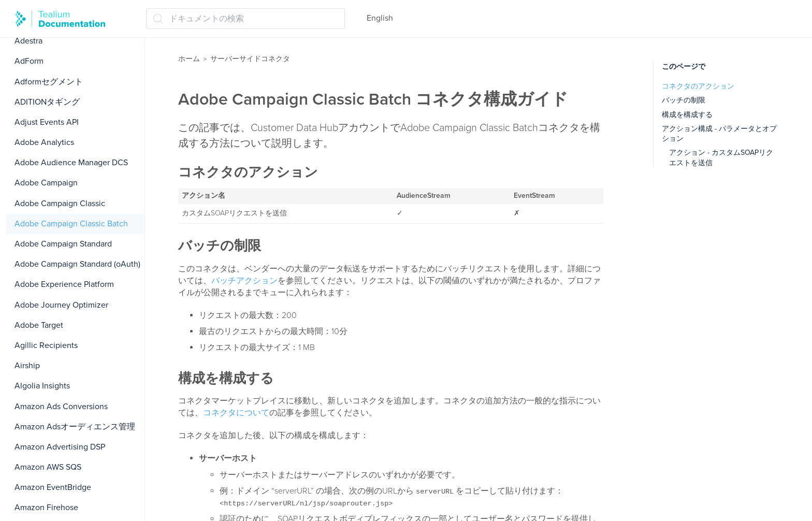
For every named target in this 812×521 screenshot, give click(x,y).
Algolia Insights (42, 386)
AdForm (29, 61)
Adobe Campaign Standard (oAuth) (77, 264)
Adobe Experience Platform (64, 284)
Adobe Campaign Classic (60, 204)
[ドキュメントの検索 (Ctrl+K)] (245, 19)
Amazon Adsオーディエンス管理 (75, 427)
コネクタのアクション (698, 86)
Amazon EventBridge (53, 487)
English (380, 18)
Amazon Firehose (46, 508)
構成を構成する (687, 115)
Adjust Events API (47, 122)
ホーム (189, 59)
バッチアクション (244, 281)
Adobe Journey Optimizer (61, 305)
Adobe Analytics (44, 142)
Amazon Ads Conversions (61, 407)
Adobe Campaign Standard (63, 244)
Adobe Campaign (46, 183)
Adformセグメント (49, 82)
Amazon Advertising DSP (60, 447)
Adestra (28, 41)
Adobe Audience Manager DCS (71, 163)
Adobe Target (39, 325)
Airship (27, 366)
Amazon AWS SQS (48, 467)
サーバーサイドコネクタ (250, 59)
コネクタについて (236, 413)
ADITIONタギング (47, 102)
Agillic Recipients (46, 345)
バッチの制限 (684, 100)
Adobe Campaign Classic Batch (71, 224)
